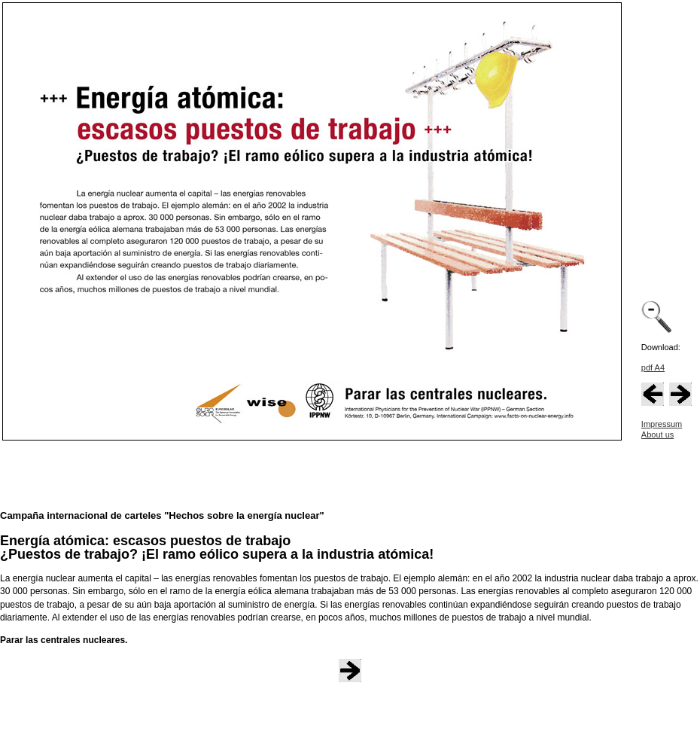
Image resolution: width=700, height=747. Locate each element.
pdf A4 (653, 367)
